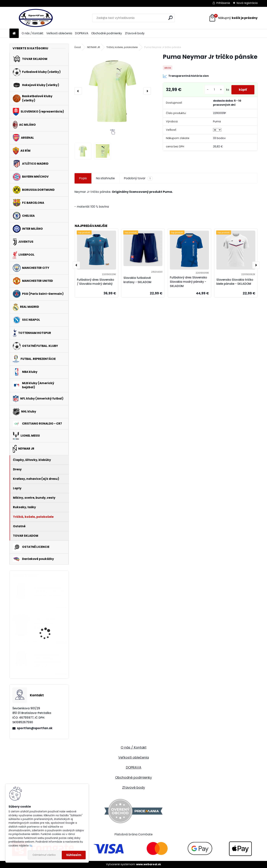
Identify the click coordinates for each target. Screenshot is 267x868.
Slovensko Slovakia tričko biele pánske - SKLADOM (235, 282)
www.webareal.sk (149, 864)
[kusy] (214, 90)
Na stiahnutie (105, 178)
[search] (170, 18)
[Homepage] (14, 33)
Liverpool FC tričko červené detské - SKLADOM (46, 624)
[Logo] (35, 18)
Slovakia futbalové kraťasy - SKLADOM (137, 280)
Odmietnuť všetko (44, 855)
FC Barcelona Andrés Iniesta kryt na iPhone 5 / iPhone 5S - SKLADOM (50, 592)
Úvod (78, 47)
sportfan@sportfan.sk (35, 728)
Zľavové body (135, 33)
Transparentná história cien (186, 76)
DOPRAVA (82, 33)
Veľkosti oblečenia (59, 33)
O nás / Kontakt (33, 33)
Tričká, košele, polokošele (122, 47)
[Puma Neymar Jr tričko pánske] (113, 91)
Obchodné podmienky (107, 33)
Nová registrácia (247, 3)
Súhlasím (74, 855)
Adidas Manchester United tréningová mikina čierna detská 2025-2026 (48, 660)
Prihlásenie (223, 3)
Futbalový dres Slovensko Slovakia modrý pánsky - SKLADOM (188, 282)
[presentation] (78, 91)
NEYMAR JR (94, 47)
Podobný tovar (138, 178)
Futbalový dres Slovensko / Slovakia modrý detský (95, 282)
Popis (83, 178)
